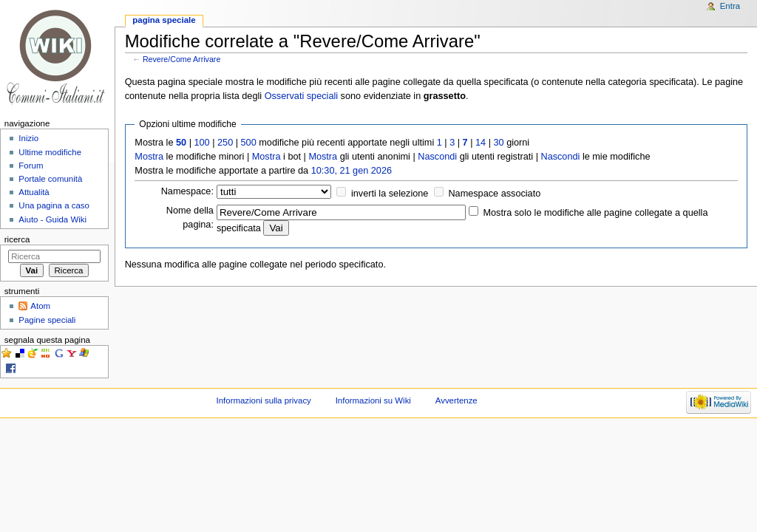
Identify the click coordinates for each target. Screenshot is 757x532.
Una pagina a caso (54, 205)
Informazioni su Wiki (373, 400)
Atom (40, 306)
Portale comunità (50, 179)
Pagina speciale (164, 20)
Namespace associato (494, 194)
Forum (31, 166)
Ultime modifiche (50, 152)
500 (249, 143)
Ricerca (17, 239)
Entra (730, 6)
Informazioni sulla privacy (264, 400)
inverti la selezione (390, 194)
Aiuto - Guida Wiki (52, 219)
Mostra (149, 157)
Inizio (28, 138)
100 (202, 143)
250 (225, 143)
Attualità (34, 192)
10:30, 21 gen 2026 (352, 171)
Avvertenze (456, 400)
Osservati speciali (301, 96)
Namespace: (187, 191)
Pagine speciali (47, 320)
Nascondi (437, 157)
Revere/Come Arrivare (181, 59)
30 (499, 143)
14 (481, 143)
